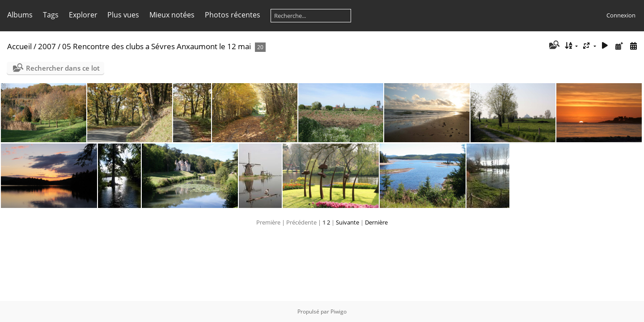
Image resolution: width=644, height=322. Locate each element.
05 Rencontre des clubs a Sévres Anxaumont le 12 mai (157, 46)
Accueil (19, 46)
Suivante (347, 222)
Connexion (621, 15)
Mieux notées (172, 15)
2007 (47, 46)
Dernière (376, 222)
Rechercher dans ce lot (63, 68)
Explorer (83, 15)
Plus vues (123, 15)
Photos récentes (233, 15)
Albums (20, 15)
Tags (51, 15)
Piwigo (339, 311)
